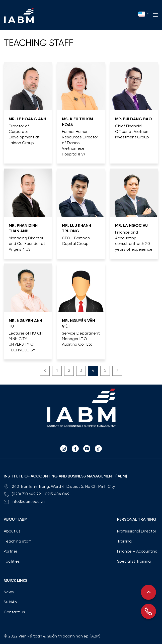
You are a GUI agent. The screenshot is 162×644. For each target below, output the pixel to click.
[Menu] (155, 15)
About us (12, 531)
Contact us (14, 612)
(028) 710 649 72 (26, 494)
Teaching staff (38, 43)
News (9, 592)
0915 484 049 (57, 494)
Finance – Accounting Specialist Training (137, 556)
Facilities (12, 561)
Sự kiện (10, 602)
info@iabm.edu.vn (28, 502)
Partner (11, 551)
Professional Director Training (137, 536)
